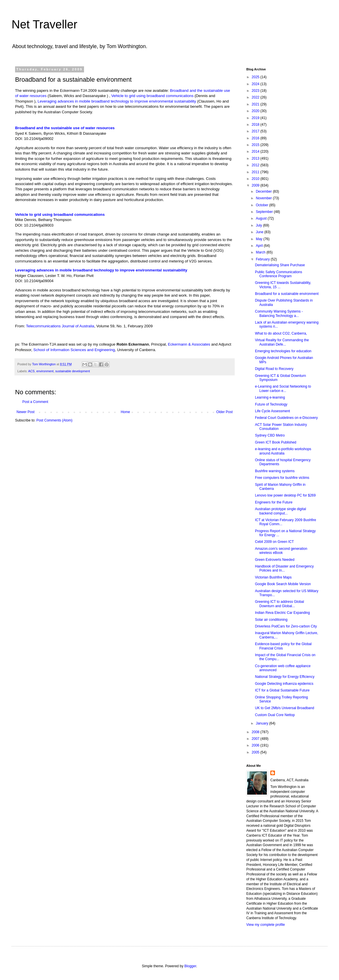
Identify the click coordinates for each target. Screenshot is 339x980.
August (262, 218)
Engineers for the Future (274, 502)
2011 (256, 172)
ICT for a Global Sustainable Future (282, 690)
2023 (256, 91)
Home (125, 412)
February (263, 259)
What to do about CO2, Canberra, (281, 333)
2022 (256, 97)
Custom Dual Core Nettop (275, 715)
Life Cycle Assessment (273, 411)
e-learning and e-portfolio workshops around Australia (283, 451)
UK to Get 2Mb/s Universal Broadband (285, 708)
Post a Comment (35, 402)
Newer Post (25, 412)
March (261, 252)
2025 (256, 77)
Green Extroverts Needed (275, 560)
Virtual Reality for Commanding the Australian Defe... (282, 342)
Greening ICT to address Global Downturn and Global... (279, 604)
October (263, 205)
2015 (256, 145)
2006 (256, 745)
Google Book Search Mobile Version (283, 584)
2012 (256, 165)
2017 (256, 131)
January (263, 723)
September (265, 212)
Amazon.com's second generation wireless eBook (281, 551)
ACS (31, 371)
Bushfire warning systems (275, 471)
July (259, 225)
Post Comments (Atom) (54, 420)
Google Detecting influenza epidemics (284, 684)
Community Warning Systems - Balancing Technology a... (279, 313)
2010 (256, 179)
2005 (256, 752)
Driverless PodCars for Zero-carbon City (286, 626)
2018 (256, 125)
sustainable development (73, 371)
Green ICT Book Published (276, 442)
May (260, 239)
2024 (256, 84)
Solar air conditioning (271, 620)
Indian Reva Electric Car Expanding (282, 613)
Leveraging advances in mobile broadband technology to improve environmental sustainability (117, 101)
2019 (256, 118)
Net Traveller (44, 24)
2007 (256, 739)
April (260, 246)
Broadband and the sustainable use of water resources (65, 128)
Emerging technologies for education (283, 351)
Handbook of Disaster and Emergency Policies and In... (284, 568)
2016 (256, 138)
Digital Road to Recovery (274, 369)
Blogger (190, 966)
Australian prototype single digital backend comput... (280, 511)
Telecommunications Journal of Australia (60, 326)
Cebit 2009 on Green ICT (274, 542)
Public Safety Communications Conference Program (279, 274)
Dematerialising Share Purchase (280, 265)
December (264, 191)
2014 (256, 152)
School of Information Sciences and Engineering (74, 350)
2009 (256, 185)
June (260, 232)
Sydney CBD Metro (270, 435)
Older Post (224, 412)
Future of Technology (271, 404)
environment (45, 371)
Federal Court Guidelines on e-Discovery (286, 418)
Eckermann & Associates (189, 344)
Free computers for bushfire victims (282, 478)
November (264, 198)
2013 (256, 158)
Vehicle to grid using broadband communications (152, 96)
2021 (256, 104)
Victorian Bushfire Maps (273, 577)
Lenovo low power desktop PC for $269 (285, 495)
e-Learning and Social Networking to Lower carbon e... (283, 388)
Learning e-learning (270, 397)
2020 (256, 111)
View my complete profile (266, 925)
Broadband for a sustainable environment (287, 294)
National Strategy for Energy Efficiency (285, 677)
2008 (256, 732)
